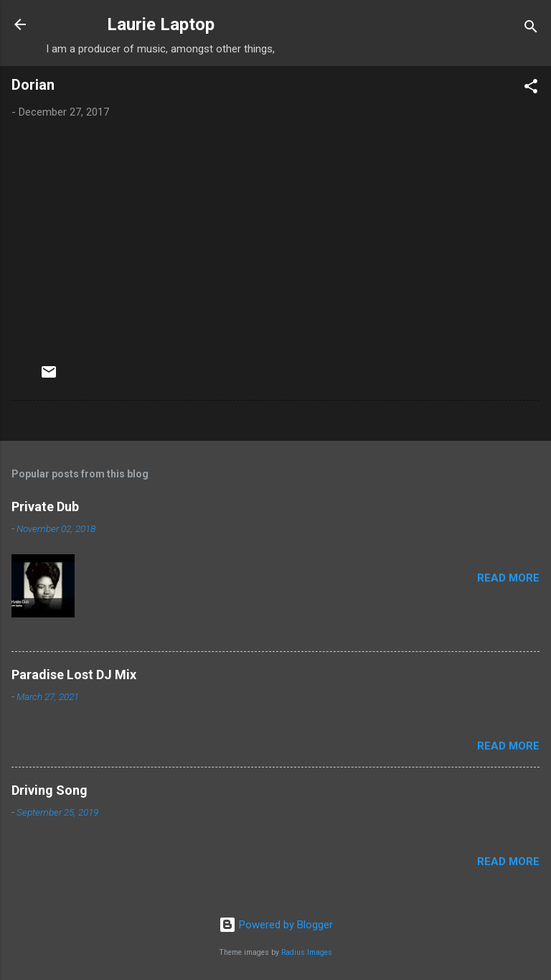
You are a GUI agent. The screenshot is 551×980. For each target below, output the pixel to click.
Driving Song (50, 790)
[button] (531, 89)
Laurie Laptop (161, 24)
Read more (508, 578)
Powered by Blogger (276, 925)
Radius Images (307, 952)
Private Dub (45, 507)
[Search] (531, 29)
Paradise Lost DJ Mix (74, 675)
